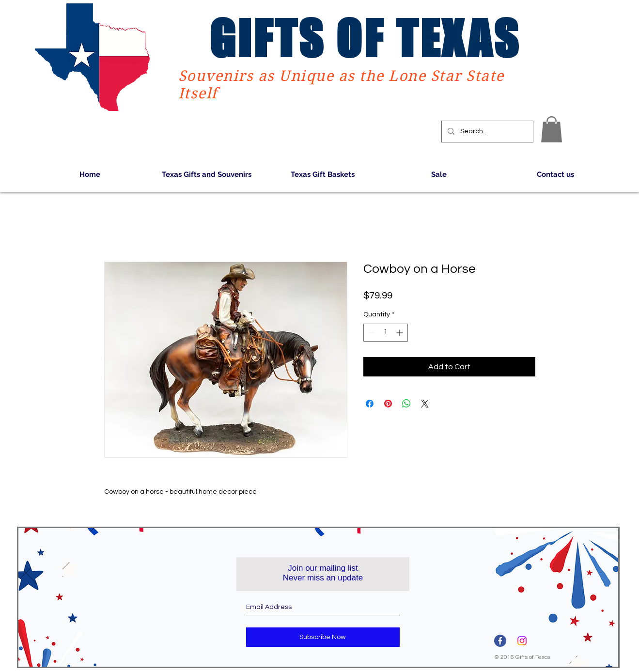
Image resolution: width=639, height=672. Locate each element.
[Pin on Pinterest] (388, 404)
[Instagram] (522, 641)
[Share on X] (425, 404)
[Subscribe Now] (323, 637)
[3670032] (500, 641)
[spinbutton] (386, 333)
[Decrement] (371, 333)
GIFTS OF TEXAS (365, 38)
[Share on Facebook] (370, 404)
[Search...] (486, 132)
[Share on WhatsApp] (406, 404)
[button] (552, 129)
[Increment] (400, 333)
